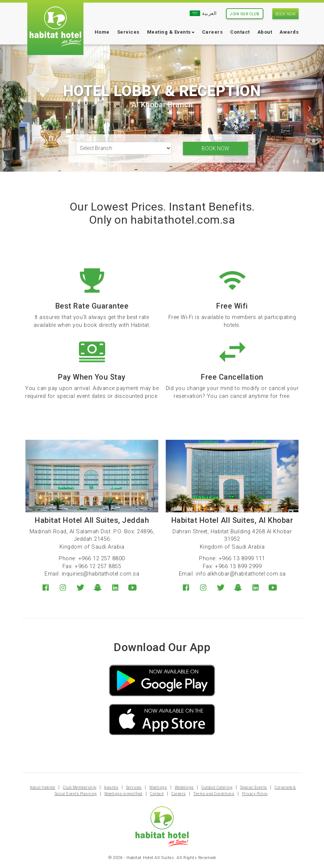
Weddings (184, 792)
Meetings (158, 792)
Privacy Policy (255, 798)
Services (128, 32)
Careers (213, 32)
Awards (289, 32)
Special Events (254, 792)
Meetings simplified (123, 798)
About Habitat (43, 792)
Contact (240, 32)
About (265, 32)
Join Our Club (245, 14)
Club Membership (80, 792)
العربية (203, 13)
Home (102, 32)
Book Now (285, 14)
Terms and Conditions (214, 798)
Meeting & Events (171, 32)
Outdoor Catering (217, 792)
